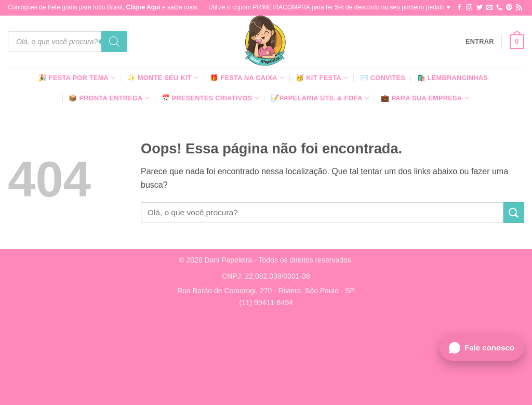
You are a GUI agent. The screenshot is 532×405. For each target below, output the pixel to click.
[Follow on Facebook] (459, 8)
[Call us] (499, 8)
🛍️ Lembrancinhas (453, 78)
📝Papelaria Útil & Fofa (320, 98)
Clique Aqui (143, 7)
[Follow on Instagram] (469, 8)
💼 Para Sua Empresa (425, 98)
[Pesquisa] (114, 42)
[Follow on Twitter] (480, 8)
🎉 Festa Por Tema (77, 78)
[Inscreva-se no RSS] (519, 8)
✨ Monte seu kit (163, 78)
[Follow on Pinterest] (509, 8)
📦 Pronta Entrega (109, 98)
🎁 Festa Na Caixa (247, 78)
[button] (480, 42)
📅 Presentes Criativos (210, 98)
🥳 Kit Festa (322, 78)
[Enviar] (514, 212)
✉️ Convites (383, 78)
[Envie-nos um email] (489, 8)
